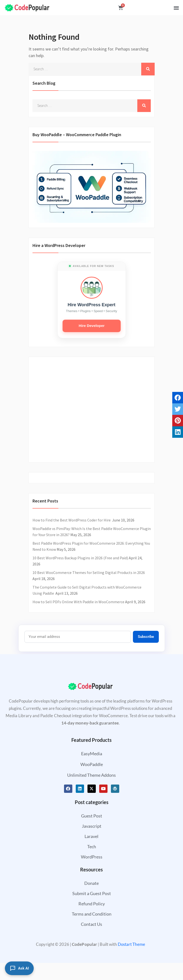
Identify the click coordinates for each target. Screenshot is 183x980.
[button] (176, 8)
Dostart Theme (131, 944)
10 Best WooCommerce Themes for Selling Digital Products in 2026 (89, 572)
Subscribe (146, 637)
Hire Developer (92, 326)
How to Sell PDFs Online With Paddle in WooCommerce (78, 602)
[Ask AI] (19, 968)
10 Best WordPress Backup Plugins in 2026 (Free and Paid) (80, 558)
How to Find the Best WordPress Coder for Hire (72, 520)
